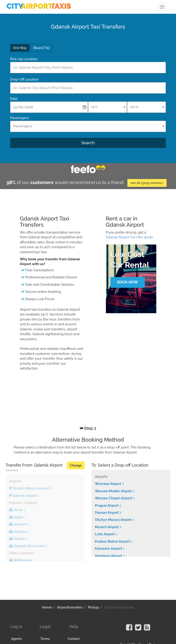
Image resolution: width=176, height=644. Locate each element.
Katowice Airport (108, 549)
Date (14, 99)
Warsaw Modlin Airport (113, 491)
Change (76, 465)
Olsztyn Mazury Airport (113, 520)
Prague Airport (107, 505)
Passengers (19, 118)
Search (88, 143)
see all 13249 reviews (147, 183)
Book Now (127, 282)
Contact (74, 639)
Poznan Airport (107, 513)
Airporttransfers (70, 607)
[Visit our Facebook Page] (129, 629)
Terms (45, 639)
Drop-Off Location (24, 79)
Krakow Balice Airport (112, 541)
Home (47, 607)
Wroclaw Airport (108, 484)
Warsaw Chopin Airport (114, 498)
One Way (20, 48)
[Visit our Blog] (147, 629)
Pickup (93, 607)
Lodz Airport (105, 534)
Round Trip (41, 48)
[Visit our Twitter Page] (138, 629)
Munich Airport (107, 527)
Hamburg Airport (109, 556)
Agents (16, 639)
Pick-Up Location (24, 59)
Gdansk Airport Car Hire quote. (130, 237)
